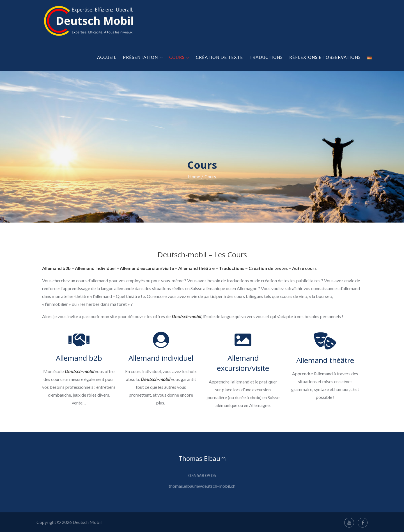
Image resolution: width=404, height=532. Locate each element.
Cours (179, 57)
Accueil (107, 57)
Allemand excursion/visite (243, 363)
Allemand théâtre (325, 360)
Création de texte (219, 57)
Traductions (266, 57)
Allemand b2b (79, 358)
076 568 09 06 (202, 475)
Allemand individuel (161, 358)
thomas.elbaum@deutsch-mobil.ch (202, 486)
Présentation (143, 57)
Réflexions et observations (325, 57)
